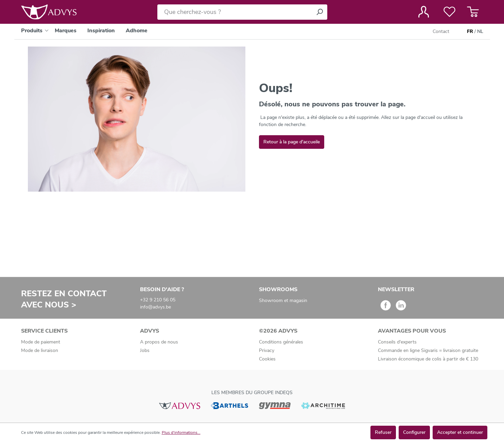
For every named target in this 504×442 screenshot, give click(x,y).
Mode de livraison (40, 350)
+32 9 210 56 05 (158, 300)
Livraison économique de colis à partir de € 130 (428, 359)
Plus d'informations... (181, 432)
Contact (441, 31)
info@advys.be (155, 307)
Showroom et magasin (283, 300)
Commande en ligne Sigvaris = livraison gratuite (428, 350)
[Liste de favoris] (449, 12)
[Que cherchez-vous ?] (235, 12)
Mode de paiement (41, 342)
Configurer (414, 432)
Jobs (145, 350)
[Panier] (473, 12)
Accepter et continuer (460, 432)
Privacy (267, 350)
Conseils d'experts (397, 342)
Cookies (267, 359)
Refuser (383, 432)
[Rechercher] (319, 12)
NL (480, 32)
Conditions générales (281, 342)
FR (470, 32)
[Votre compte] (424, 12)
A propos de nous (159, 342)
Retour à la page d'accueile (292, 142)
